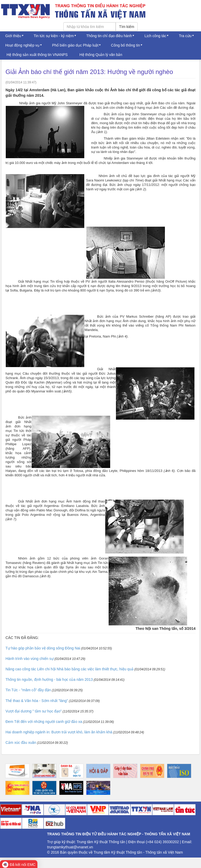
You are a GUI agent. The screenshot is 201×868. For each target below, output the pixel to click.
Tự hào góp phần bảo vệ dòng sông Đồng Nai (43, 648)
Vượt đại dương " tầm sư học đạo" (34, 711)
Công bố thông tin (125, 45)
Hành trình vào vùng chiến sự (30, 659)
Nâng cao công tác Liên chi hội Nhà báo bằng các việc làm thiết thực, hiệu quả (69, 669)
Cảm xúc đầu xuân (21, 743)
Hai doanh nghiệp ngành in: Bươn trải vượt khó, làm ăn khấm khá (59, 732)
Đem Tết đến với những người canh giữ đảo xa (44, 722)
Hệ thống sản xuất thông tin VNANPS (37, 55)
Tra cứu (185, 36)
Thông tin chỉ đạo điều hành (109, 36)
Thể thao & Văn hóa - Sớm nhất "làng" (37, 701)
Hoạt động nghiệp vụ (22, 45)
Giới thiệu (13, 36)
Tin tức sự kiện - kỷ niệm (54, 36)
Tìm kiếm (127, 27)
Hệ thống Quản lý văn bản (101, 55)
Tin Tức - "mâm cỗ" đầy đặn (28, 690)
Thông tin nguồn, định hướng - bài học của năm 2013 (49, 679)
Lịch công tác (155, 36)
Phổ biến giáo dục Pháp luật (75, 45)
